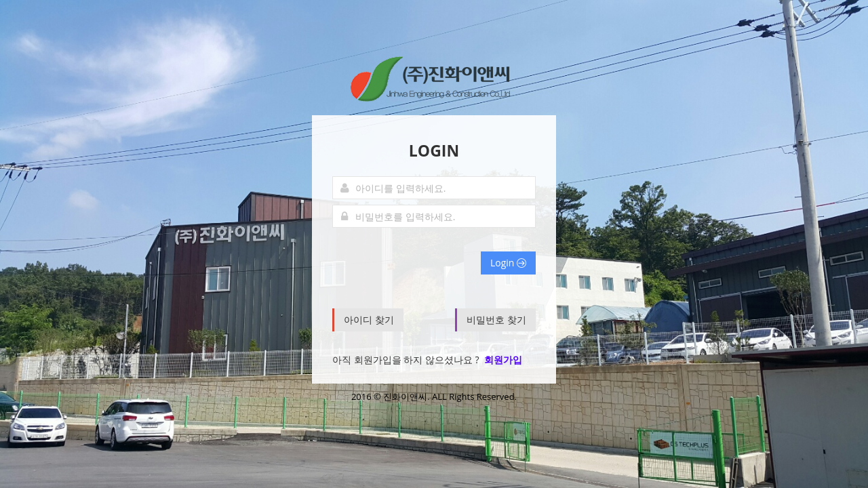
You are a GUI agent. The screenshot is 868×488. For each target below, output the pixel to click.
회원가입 (503, 360)
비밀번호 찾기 (496, 320)
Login (508, 263)
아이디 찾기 (369, 320)
